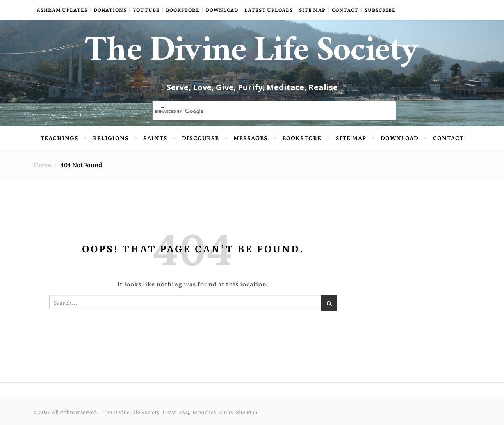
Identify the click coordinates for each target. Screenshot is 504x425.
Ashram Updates (62, 10)
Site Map (312, 10)
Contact (345, 10)
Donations (110, 10)
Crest (169, 412)
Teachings (59, 138)
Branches (204, 412)
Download (222, 10)
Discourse (200, 138)
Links (226, 412)
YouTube (146, 10)
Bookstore (183, 10)
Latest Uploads (269, 10)
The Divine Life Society (252, 55)
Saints (155, 138)
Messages (251, 138)
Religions (111, 138)
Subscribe (380, 10)
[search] (265, 111)
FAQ (184, 412)
